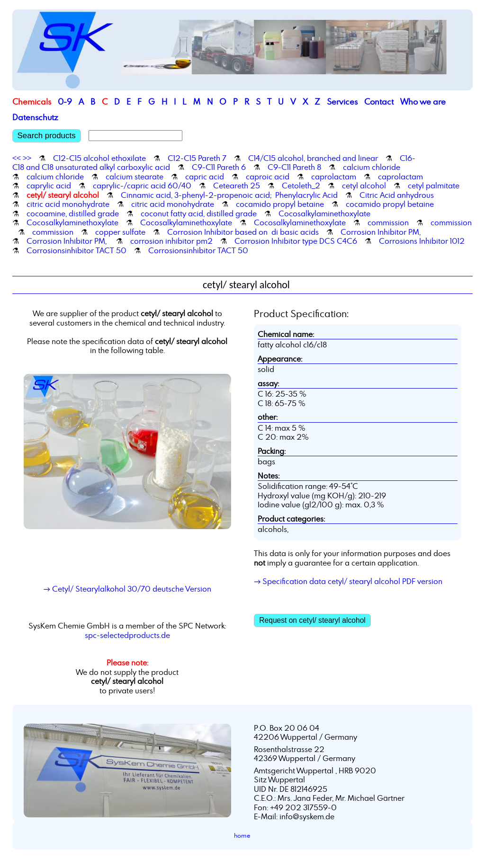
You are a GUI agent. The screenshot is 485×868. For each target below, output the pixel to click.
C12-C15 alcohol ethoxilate (99, 158)
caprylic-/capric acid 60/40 (142, 186)
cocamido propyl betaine (280, 204)
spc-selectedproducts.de (127, 635)
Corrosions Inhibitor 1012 (422, 241)
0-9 (65, 102)
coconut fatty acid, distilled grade (199, 213)
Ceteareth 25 (237, 186)
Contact (379, 102)
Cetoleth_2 (301, 186)
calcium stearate (135, 177)
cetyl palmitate (434, 186)
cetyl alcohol (364, 186)
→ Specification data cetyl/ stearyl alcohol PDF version (348, 581)
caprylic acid (49, 186)
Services (342, 102)
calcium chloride (372, 167)
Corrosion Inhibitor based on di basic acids (243, 232)
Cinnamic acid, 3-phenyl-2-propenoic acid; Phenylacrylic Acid (229, 195)
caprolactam (334, 177)
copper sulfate (120, 232)
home (242, 835)
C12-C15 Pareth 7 (197, 158)
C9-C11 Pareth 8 (294, 167)
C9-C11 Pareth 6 (219, 167)
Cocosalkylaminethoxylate (324, 213)
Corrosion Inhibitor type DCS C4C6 (296, 241)
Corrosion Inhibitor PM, (381, 232)
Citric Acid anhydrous (397, 195)
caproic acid (268, 177)
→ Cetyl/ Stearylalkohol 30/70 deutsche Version (127, 589)
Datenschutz (35, 117)
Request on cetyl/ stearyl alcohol (312, 620)
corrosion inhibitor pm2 (171, 241)
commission (388, 222)
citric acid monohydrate (68, 204)
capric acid (205, 177)
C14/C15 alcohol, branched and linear (313, 158)
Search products (47, 136)
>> (27, 158)
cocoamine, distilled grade (73, 213)
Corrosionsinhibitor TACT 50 (76, 250)
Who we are (423, 102)
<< (17, 158)
